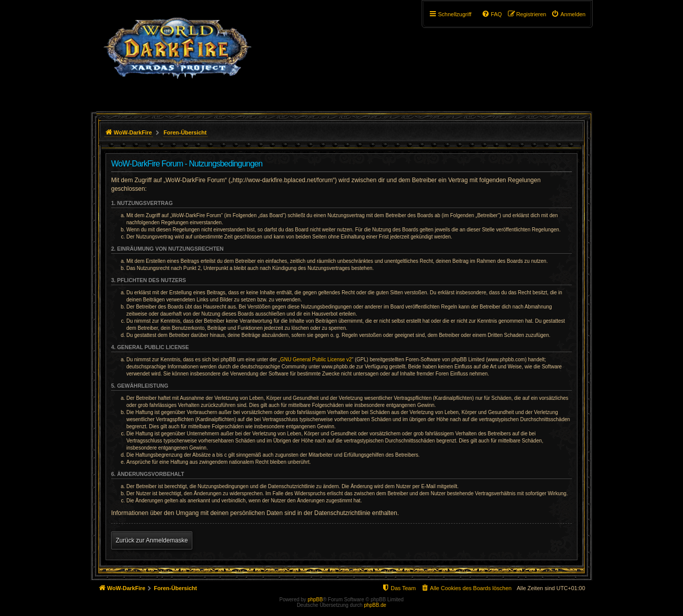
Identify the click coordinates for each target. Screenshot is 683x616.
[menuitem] (568, 14)
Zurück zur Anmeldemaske (152, 540)
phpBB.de (375, 605)
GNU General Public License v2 (316, 360)
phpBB (315, 600)
